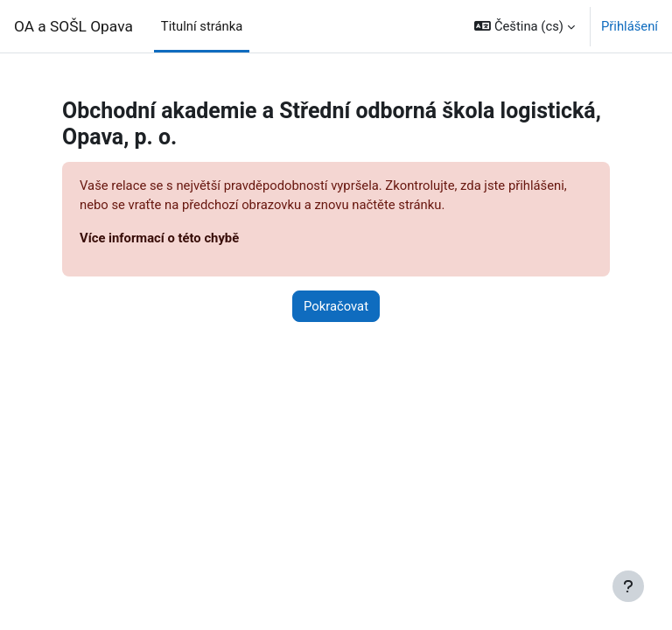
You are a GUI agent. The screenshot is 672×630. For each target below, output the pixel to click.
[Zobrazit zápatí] (628, 586)
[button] (525, 26)
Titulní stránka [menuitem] (202, 26)
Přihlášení (630, 26)
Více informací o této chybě (159, 238)
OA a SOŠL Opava (73, 26)
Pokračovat (336, 306)
